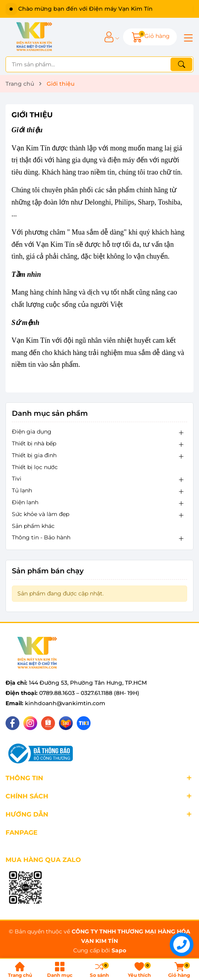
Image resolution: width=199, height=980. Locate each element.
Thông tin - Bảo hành (41, 537)
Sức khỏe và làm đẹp (41, 514)
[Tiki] (84, 723)
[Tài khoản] (109, 37)
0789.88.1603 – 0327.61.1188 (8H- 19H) (89, 693)
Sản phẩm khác (33, 526)
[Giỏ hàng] (150, 37)
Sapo (119, 950)
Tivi (17, 479)
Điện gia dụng (32, 432)
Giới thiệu (32, 115)
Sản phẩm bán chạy (48, 571)
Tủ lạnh (22, 490)
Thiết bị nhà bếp (34, 443)
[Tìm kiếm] (181, 64)
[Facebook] (12, 723)
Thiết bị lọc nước (35, 467)
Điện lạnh (25, 502)
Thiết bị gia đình (34, 455)
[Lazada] (66, 723)
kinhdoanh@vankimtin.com (65, 703)
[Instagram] (30, 723)
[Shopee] (48, 723)
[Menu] (187, 37)
